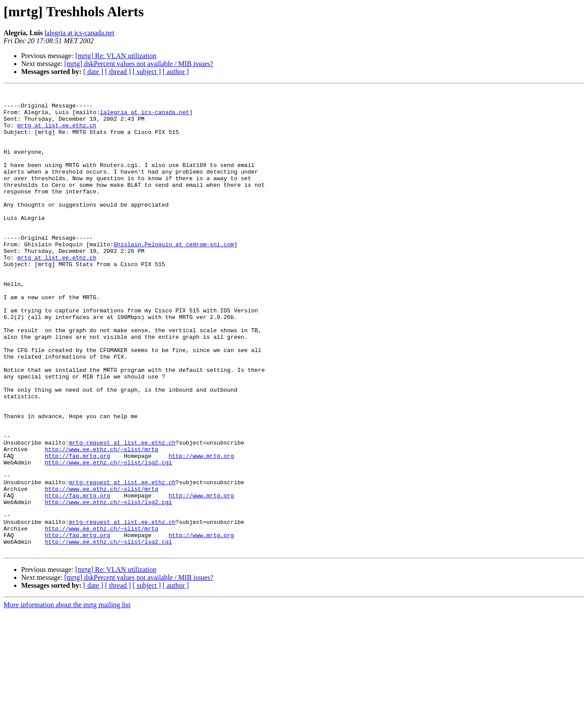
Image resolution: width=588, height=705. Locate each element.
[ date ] (93, 72)
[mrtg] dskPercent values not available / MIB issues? (139, 64)
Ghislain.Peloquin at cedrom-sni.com (174, 276)
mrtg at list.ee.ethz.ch (57, 133)
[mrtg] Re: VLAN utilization (116, 56)
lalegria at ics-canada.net (80, 33)
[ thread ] (118, 72)
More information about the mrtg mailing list (67, 697)
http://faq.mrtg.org (78, 530)
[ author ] (176, 72)
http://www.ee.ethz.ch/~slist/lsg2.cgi (109, 538)
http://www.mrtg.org (201, 530)
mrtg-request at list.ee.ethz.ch (122, 514)
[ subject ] (147, 72)
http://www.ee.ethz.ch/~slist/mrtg (102, 522)
